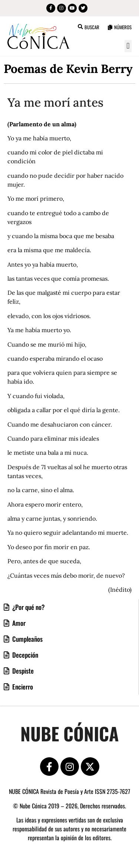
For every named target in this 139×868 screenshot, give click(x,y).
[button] (128, 46)
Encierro (22, 687)
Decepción (24, 655)
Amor (18, 623)
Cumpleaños (27, 639)
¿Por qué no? (28, 607)
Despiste (22, 671)
